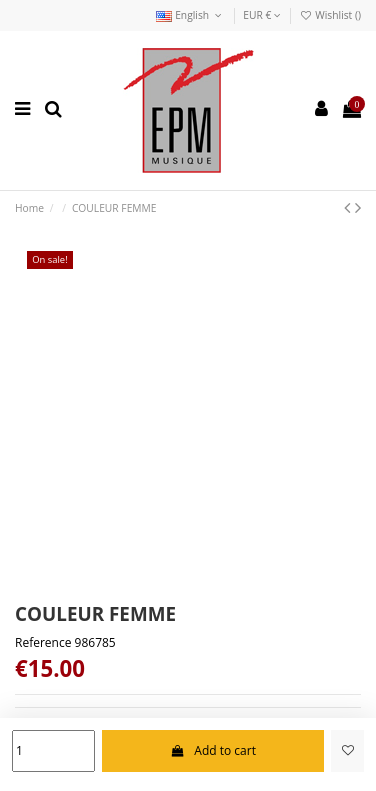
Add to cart (213, 750)
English (190, 15)
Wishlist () (330, 15)
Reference (43, 643)
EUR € (262, 15)
